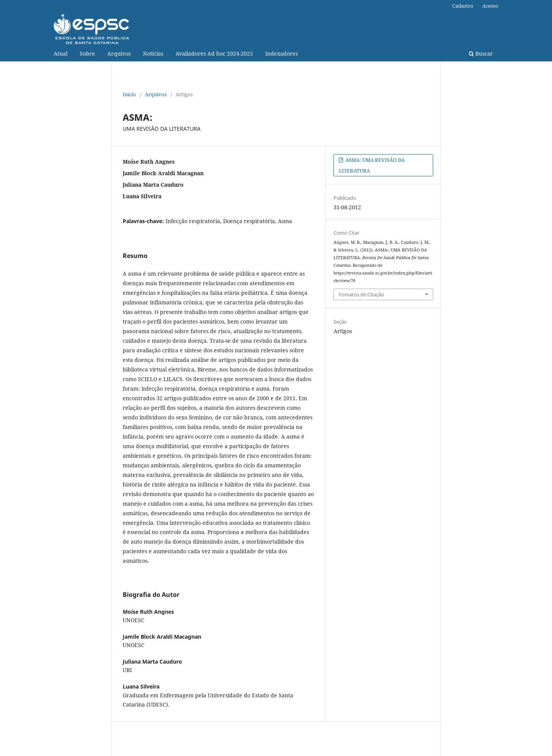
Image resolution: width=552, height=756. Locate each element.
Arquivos (119, 53)
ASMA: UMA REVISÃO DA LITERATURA (372, 165)
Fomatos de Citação (361, 294)
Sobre (87, 53)
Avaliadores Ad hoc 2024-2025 (214, 53)
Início (129, 94)
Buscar (481, 53)
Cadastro (463, 6)
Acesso (490, 6)
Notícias (153, 53)
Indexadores (282, 53)
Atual (61, 53)
